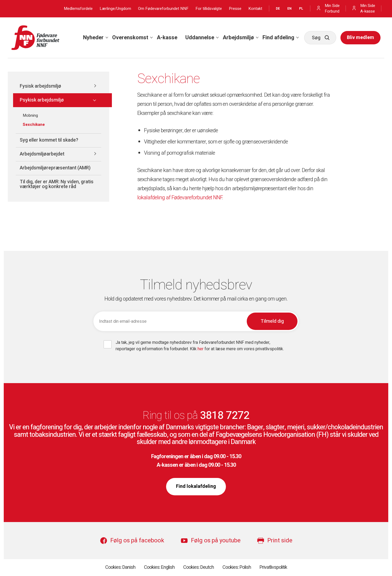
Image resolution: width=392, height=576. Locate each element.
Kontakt (255, 9)
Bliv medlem (360, 38)
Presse (235, 9)
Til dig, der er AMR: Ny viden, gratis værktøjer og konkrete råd (57, 184)
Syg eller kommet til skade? (49, 140)
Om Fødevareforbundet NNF (163, 9)
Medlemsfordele (78, 9)
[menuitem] (94, 38)
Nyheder (93, 38)
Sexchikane (34, 124)
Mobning (30, 115)
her (201, 349)
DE (278, 9)
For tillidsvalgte (209, 9)
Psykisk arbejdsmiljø (42, 100)
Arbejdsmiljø (238, 38)
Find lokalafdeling (196, 486)
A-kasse (167, 38)
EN (289, 9)
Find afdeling (278, 38)
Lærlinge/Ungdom (115, 9)
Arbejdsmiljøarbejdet (42, 154)
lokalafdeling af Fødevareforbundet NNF (180, 198)
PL (301, 9)
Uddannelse (200, 38)
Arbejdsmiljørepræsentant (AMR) (55, 168)
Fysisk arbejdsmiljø (40, 86)
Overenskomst (130, 38)
